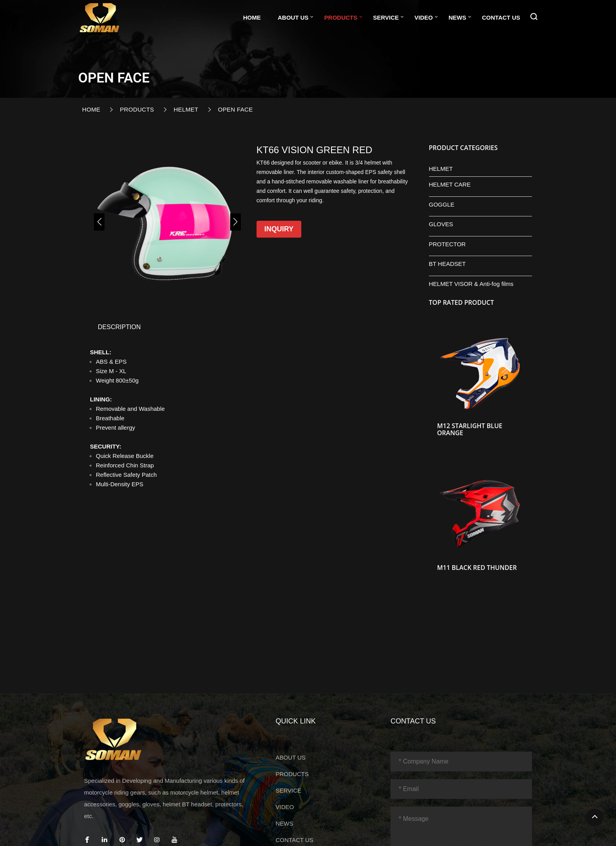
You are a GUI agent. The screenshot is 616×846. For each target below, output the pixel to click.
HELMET (186, 109)
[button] (99, 222)
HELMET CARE (450, 184)
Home (252, 17)
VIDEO (424, 17)
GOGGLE (442, 204)
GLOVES (441, 224)
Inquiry (279, 229)
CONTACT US (501, 17)
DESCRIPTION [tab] (119, 327)
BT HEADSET (447, 264)
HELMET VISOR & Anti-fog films (471, 284)
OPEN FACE (236, 109)
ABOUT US (293, 17)
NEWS (457, 17)
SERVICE (386, 17)
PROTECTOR (447, 244)
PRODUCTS (341, 17)
